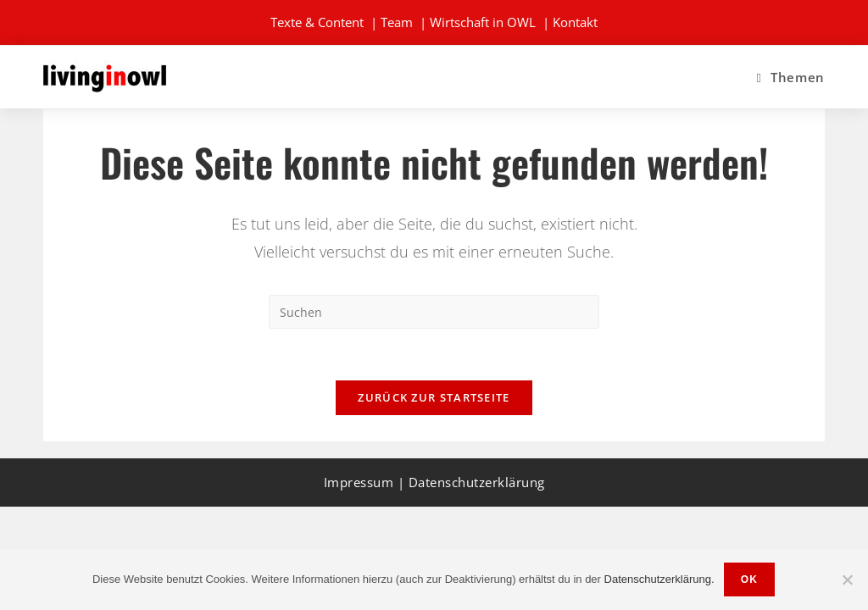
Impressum (359, 482)
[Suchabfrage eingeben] (434, 312)
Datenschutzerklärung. (659, 579)
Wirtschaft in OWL (483, 22)
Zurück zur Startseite (434, 397)
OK (749, 579)
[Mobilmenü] (790, 77)
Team (397, 22)
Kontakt (575, 22)
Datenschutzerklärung (477, 482)
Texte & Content (317, 22)
